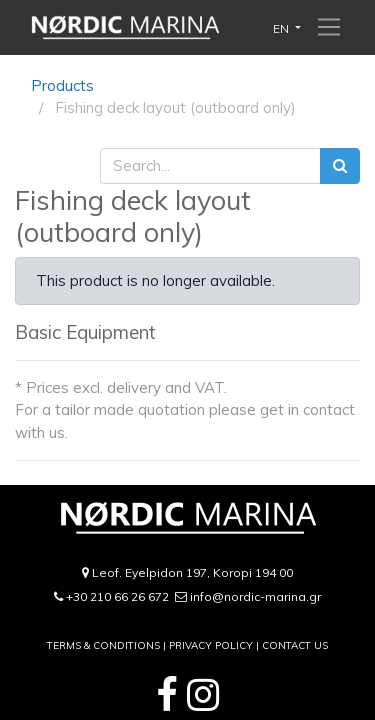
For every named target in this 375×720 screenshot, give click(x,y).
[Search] (340, 166)
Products (62, 85)
